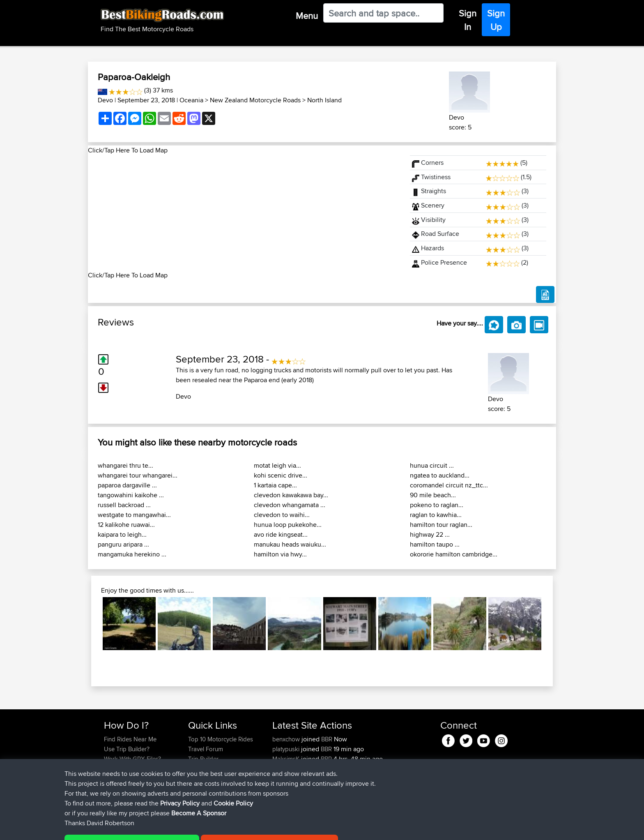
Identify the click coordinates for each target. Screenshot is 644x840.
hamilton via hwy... (280, 554)
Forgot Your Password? (135, 769)
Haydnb (284, 788)
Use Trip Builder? (127, 749)
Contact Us (203, 779)
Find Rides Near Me (130, 739)
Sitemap (181, 828)
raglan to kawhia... (436, 515)
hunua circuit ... (432, 465)
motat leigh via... (277, 465)
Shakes (283, 769)
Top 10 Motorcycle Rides (221, 739)
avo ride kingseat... (281, 534)
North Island (324, 100)
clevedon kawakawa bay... (291, 495)
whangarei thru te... (125, 465)
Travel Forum (206, 749)
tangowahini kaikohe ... (131, 495)
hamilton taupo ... (435, 544)
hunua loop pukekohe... (288, 525)
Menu (307, 16)
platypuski (287, 749)
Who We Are (205, 769)
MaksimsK (287, 759)
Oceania (191, 100)
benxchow (287, 739)
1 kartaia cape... (275, 485)
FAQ (109, 788)
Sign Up (496, 20)
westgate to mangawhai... (134, 515)
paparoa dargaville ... (127, 485)
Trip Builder (203, 759)
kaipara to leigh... (122, 534)
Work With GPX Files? (132, 759)
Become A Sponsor (130, 779)
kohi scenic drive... (281, 475)
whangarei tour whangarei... (138, 475)
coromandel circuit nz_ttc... (449, 485)
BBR (327, 739)
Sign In (468, 20)
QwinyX (283, 779)
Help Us (199, 788)
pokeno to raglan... (437, 505)
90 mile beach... (433, 495)
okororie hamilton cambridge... (454, 554)
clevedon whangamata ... (290, 505)
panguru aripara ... (123, 544)
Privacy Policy (214, 828)
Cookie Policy (255, 828)
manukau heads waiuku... (290, 544)
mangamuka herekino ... (132, 554)
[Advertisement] (244, 213)
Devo (105, 100)
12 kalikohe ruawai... (126, 525)
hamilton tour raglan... (441, 525)
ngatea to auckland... (440, 475)
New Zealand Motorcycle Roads (255, 100)
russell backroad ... (124, 505)
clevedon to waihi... (282, 515)
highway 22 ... (430, 534)
